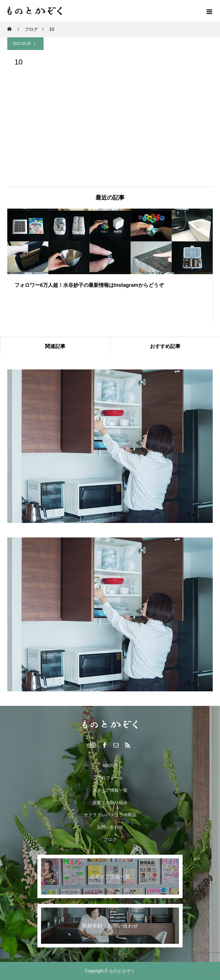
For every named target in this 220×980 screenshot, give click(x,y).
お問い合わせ (110, 827)
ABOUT (110, 766)
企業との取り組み (110, 803)
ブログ (110, 839)
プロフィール (110, 778)
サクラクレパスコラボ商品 (110, 815)
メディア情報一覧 (110, 790)
